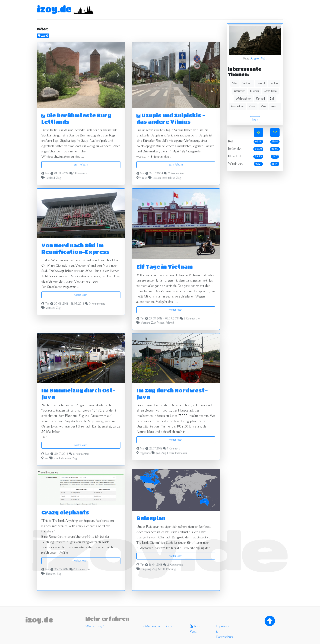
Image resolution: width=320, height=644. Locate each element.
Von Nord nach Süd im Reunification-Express (75, 248)
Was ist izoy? (95, 626)
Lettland (50, 178)
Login (255, 120)
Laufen (274, 83)
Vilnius (143, 178)
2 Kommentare (176, 174)
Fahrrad (170, 323)
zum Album (81, 165)
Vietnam (50, 308)
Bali (272, 99)
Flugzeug (146, 569)
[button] (43, 75)
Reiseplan (151, 518)
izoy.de (54, 9)
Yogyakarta (145, 453)
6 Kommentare (81, 454)
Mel (47, 174)
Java (46, 459)
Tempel (261, 83)
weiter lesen (81, 295)
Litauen (157, 178)
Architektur (169, 178)
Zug (58, 178)
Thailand (51, 574)
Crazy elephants (65, 512)
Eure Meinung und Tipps (155, 626)
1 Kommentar (80, 174)
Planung (171, 569)
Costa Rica (270, 91)
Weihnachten (243, 99)
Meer (263, 106)
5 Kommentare (192, 319)
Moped (161, 323)
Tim (47, 304)
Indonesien (65, 459)
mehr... (275, 106)
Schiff (161, 569)
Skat (235, 83)
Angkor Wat (259, 59)
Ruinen (255, 91)
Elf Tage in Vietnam (165, 267)
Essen (170, 453)
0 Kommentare (97, 304)
